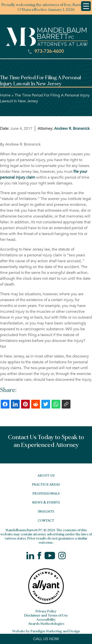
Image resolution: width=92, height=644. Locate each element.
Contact (46, 520)
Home (5, 95)
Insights (46, 511)
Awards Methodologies (46, 624)
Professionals (46, 493)
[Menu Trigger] (86, 6)
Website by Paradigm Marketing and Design (46, 631)
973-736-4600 (46, 51)
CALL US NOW (46, 639)
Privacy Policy (46, 611)
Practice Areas (46, 484)
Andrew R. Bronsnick (72, 129)
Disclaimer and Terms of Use (46, 615)
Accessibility (46, 620)
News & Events (46, 502)
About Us (46, 475)
